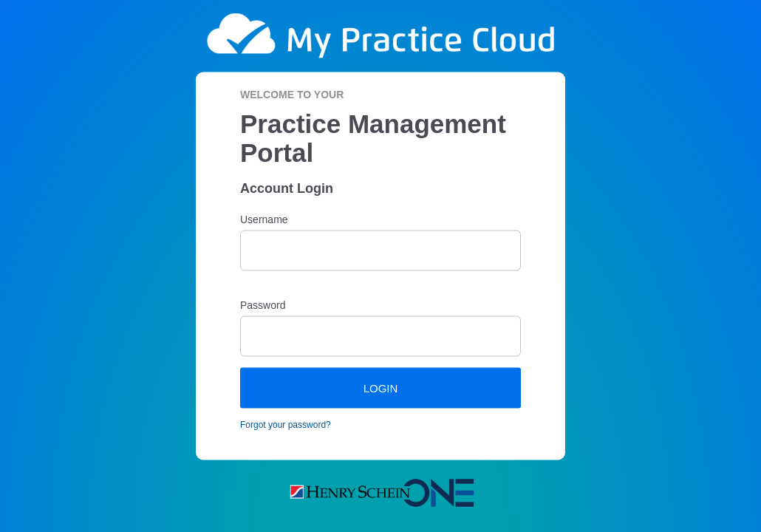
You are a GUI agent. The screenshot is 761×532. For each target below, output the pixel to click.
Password (263, 304)
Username (264, 219)
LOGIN (381, 388)
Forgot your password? (286, 424)
